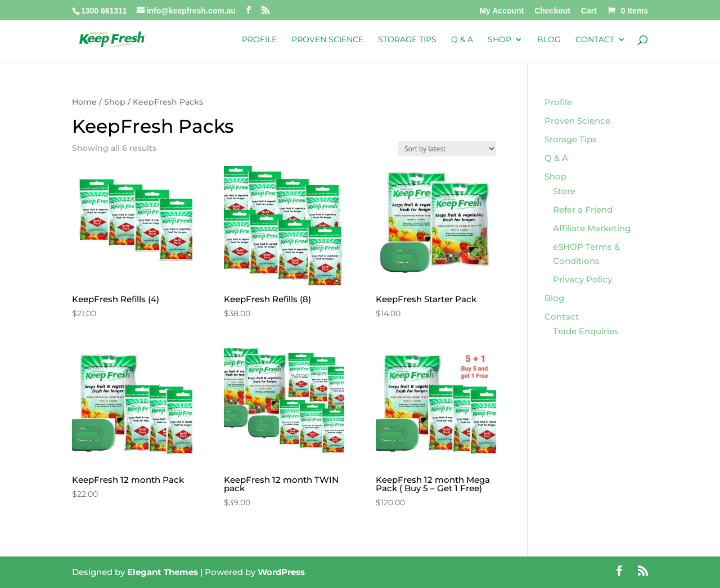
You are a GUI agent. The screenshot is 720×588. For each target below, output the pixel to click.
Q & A (462, 40)
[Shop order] (447, 149)
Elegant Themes (163, 572)
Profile (259, 40)
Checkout (552, 11)
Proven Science (327, 40)
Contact (595, 40)
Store (564, 191)
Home (84, 102)
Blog (549, 40)
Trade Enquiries (586, 331)
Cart (589, 11)
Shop (499, 40)
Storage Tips (407, 40)
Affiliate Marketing (592, 228)
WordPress (281, 572)
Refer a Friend (583, 210)
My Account (501, 11)
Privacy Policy (582, 279)
